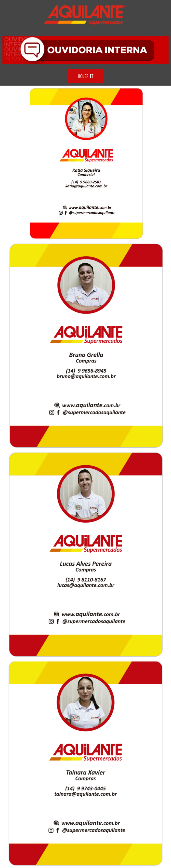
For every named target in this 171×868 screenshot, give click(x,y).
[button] (86, 76)
